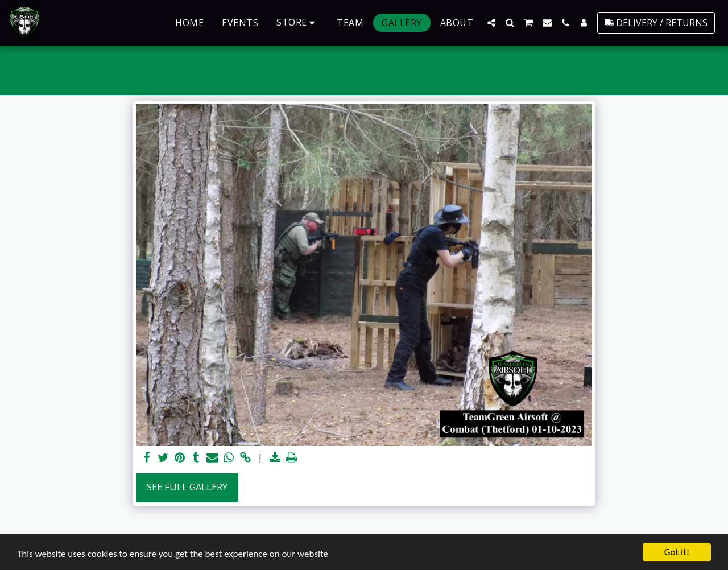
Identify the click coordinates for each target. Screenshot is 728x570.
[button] (491, 23)
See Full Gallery (187, 487)
